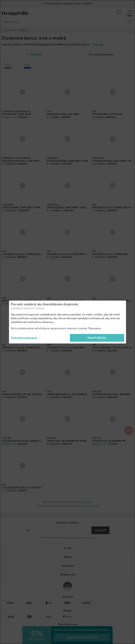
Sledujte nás (67, 575)
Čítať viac (98, 44)
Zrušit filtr (17, 65)
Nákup (68, 557)
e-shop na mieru (73, 637)
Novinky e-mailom (68, 523)
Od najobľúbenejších (101, 54)
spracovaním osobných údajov (80, 538)
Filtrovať (34, 54)
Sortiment (67, 566)
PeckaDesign (67, 640)
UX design (56, 637)
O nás (67, 548)
